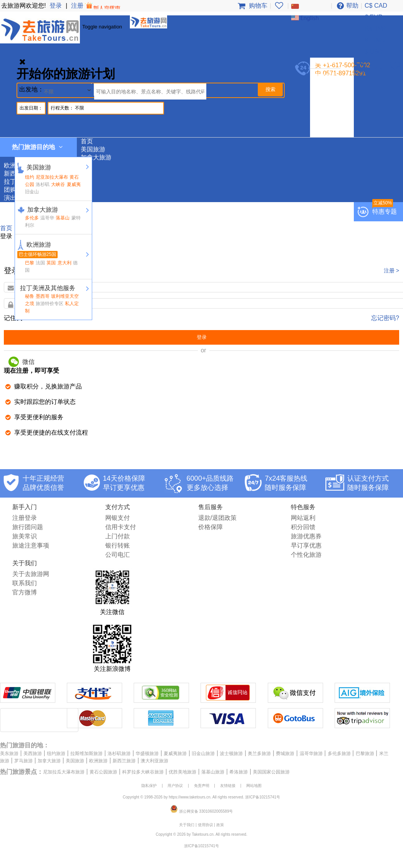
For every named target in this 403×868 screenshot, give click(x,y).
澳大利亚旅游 (154, 761)
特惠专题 (385, 212)
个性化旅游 (306, 555)
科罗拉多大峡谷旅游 (143, 772)
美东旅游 (9, 753)
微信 (22, 362)
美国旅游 (326, 84)
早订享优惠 (306, 545)
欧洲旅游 (326, 100)
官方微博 (25, 592)
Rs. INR (375, 29)
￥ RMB (374, 40)
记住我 (13, 318)
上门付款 (118, 536)
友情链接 (228, 786)
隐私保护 (149, 786)
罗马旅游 (23, 761)
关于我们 (187, 825)
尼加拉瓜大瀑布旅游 (64, 772)
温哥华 (47, 218)
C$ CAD (376, 6)
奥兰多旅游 (259, 753)
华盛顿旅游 (147, 753)
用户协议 (175, 786)
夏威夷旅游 (175, 753)
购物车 (251, 6)
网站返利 (303, 518)
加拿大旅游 (329, 92)
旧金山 (32, 192)
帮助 (347, 6)
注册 (96, 6)
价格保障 (211, 527)
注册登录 (25, 518)
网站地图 (254, 786)
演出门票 (326, 133)
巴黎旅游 (365, 753)
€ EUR (374, 17)
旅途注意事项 (31, 545)
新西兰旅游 (329, 109)
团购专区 (326, 125)
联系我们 (25, 583)
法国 (40, 263)
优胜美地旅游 (182, 772)
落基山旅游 (213, 772)
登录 (56, 6)
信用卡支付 (121, 527)
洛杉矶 (43, 184)
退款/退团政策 (217, 518)
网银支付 (118, 518)
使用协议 (206, 825)
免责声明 (202, 786)
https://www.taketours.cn (189, 797)
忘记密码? (385, 318)
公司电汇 (118, 555)
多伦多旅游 (339, 753)
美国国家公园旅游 (271, 772)
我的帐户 (326, 76)
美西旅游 (33, 753)
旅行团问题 (28, 527)
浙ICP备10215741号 (263, 797)
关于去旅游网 (31, 574)
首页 (87, 141)
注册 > (391, 271)
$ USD (374, 52)
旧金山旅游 (203, 753)
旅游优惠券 (306, 536)
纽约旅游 (56, 753)
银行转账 (118, 545)
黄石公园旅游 (103, 772)
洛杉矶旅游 (119, 753)
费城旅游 (285, 753)
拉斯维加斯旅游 (86, 753)
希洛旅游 (239, 772)
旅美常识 (25, 536)
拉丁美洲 (326, 117)
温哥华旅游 (311, 753)
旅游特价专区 (50, 304)
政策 (220, 825)
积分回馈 (303, 527)
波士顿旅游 (231, 753)
